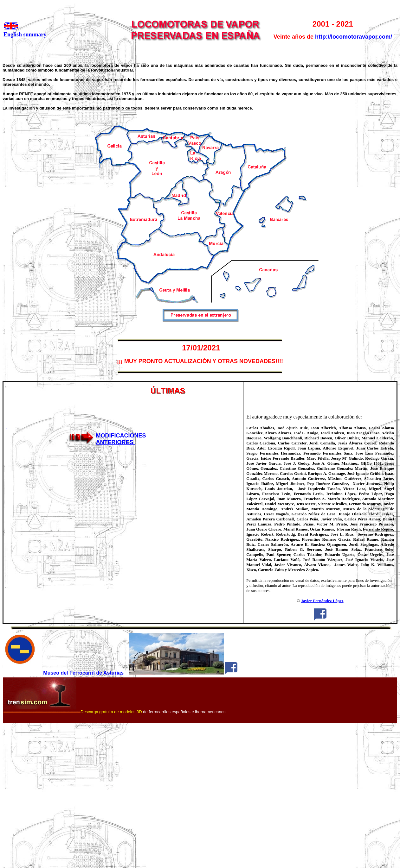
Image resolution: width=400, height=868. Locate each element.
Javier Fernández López (322, 601)
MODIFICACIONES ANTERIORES (121, 439)
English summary (25, 35)
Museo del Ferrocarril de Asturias (83, 673)
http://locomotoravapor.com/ (354, 37)
